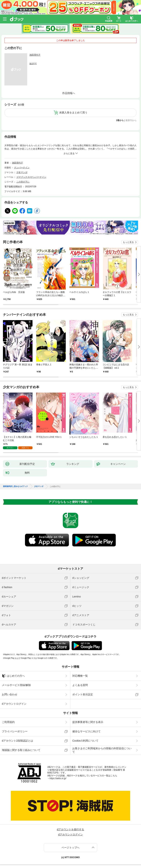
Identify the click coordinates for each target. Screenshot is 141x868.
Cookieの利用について (85, 741)
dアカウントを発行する (70, 829)
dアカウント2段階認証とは (17, 741)
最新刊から (131, 120)
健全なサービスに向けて (86, 731)
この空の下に (23, 182)
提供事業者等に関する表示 (88, 722)
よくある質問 (80, 685)
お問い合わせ (10, 694)
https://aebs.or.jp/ (58, 778)
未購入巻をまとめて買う (73, 113)
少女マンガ (22, 172)
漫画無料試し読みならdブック (15, 486)
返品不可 (33, 64)
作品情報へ (69, 93)
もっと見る (128, 242)
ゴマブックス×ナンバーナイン (31, 177)
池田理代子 (35, 55)
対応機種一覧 (80, 676)
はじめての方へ (13, 676)
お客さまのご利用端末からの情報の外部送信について (102, 750)
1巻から (120, 120)
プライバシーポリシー (15, 731)
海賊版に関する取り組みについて (21, 750)
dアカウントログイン (14, 704)
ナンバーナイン (22, 168)
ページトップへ (70, 848)
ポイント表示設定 (83, 694)
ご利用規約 (8, 722)
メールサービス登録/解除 (16, 685)
